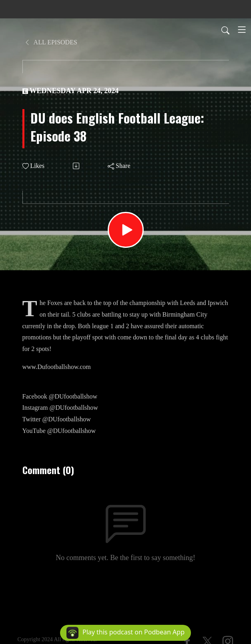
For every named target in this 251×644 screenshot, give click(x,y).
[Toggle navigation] (242, 30)
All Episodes (51, 42)
